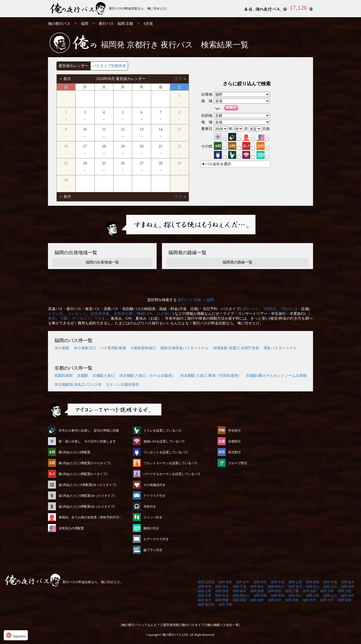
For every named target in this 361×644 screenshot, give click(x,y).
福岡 (85, 24)
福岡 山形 (295, 582)
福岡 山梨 (204, 591)
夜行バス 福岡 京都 (116, 24)
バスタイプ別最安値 (109, 66)
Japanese (16, 635)
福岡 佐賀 (274, 600)
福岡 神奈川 (276, 587)
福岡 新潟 (295, 587)
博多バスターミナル (280, 348)
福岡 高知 (239, 600)
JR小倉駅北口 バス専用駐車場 (100, 348)
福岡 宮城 (278, 582)
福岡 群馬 (204, 587)
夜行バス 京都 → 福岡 (196, 300)
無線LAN (145, 314)
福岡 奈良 (222, 596)
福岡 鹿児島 (206, 605)
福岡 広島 (313, 596)
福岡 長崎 (292, 600)
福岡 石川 (330, 587)
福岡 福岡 (257, 600)
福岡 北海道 (206, 582)
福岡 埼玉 (222, 587)
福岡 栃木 (348, 582)
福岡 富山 (313, 587)
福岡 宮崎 (344, 600)
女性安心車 (123, 314)
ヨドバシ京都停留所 (122, 385)
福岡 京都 (327, 591)
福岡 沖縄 (225, 605)
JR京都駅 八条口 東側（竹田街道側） (211, 376)
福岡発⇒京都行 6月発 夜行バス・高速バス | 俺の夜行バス (78, 9)
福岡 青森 (225, 582)
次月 (179, 79)
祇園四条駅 (64, 376)
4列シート (250, 309)
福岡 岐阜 (239, 591)
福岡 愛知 (274, 591)
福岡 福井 (348, 587)
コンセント (77, 314)
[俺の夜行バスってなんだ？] (141, 625)
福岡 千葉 (239, 587)
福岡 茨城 (330, 582)
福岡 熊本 (309, 600)
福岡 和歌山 (241, 596)
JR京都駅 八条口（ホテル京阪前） (147, 376)
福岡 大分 (327, 600)
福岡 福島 (313, 582)
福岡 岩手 (243, 582)
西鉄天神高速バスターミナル (184, 348)
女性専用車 (100, 314)
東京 (52, 318)
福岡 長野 (222, 591)
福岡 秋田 (260, 582)
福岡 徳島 (348, 596)
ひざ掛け (164, 314)
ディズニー (81, 318)
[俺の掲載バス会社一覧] (223, 625)
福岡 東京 (257, 587)
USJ (98, 318)
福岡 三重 (292, 591)
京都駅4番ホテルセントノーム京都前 (276, 376)
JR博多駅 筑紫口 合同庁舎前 (236, 348)
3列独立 (270, 309)
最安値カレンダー (73, 66)
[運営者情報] (171, 625)
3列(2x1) (288, 309)
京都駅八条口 (104, 376)
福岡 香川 (204, 600)
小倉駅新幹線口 (143, 348)
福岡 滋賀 (309, 591)
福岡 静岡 (257, 591)
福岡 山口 (330, 596)
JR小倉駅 (62, 348)
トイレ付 (55, 314)
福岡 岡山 (295, 596)
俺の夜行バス (59, 24)
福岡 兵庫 (204, 596)
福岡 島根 (278, 596)
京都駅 (83, 376)
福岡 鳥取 (260, 596)
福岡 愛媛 (222, 600)
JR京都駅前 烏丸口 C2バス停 (78, 385)
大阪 (64, 318)
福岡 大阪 (344, 591)
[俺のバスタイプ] (193, 625)
